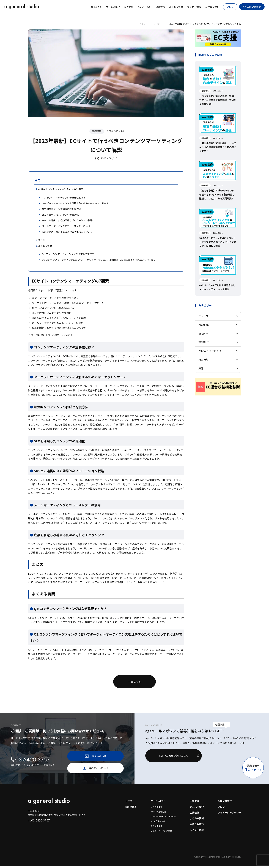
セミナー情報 (194, 832)
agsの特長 (127, 808)
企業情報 (192, 814)
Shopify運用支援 (155, 823)
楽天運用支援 (153, 808)
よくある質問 (194, 820)
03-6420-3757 (39, 821)
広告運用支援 (153, 828)
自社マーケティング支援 (158, 833)
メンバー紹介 (194, 808)
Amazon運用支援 (156, 813)
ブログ (230, 7)
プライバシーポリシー (229, 814)
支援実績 (192, 802)
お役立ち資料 (194, 826)
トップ (125, 802)
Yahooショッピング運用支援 (160, 818)
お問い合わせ (224, 802)
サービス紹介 (155, 802)
